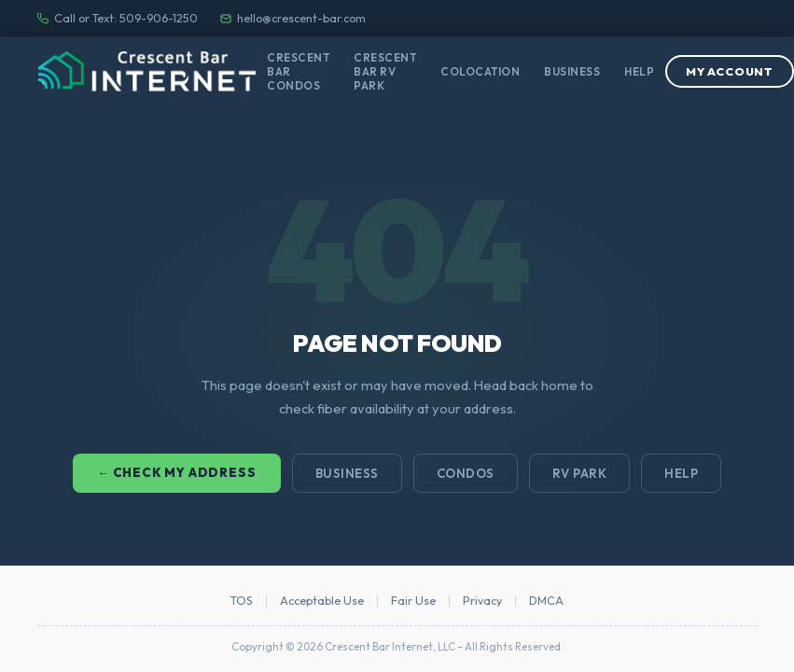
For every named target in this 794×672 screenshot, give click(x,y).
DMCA (546, 601)
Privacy (482, 601)
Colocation (480, 71)
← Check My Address (177, 472)
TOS (242, 601)
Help (639, 71)
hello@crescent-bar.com (293, 18)
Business (572, 71)
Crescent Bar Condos (298, 71)
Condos (466, 473)
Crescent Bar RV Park (385, 71)
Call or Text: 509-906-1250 (118, 18)
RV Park (580, 473)
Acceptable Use (322, 601)
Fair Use (413, 601)
